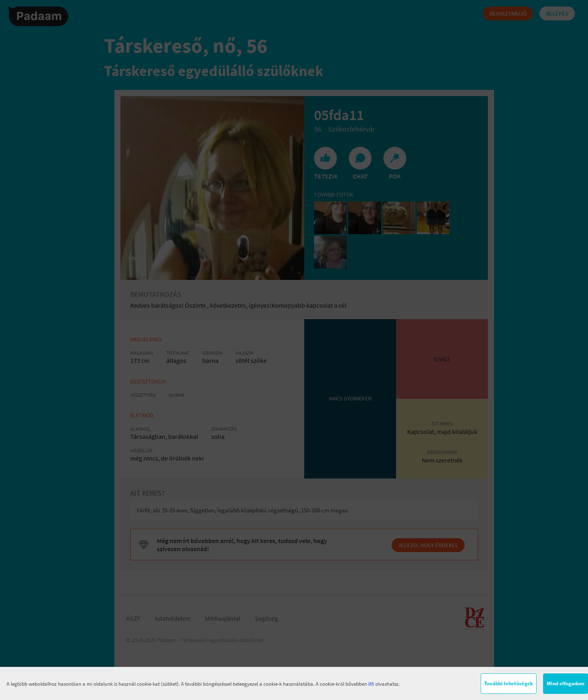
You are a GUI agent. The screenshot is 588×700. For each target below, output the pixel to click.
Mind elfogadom (566, 683)
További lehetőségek (509, 683)
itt (371, 684)
